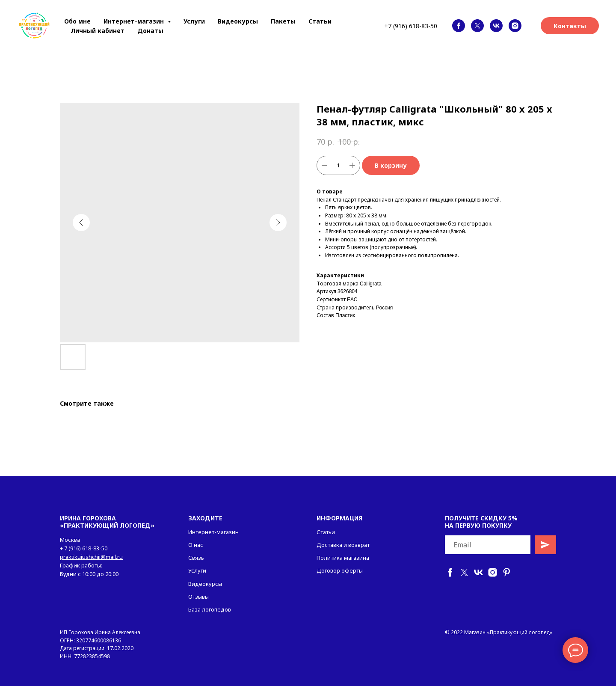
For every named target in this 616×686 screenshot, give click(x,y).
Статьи (320, 21)
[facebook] (459, 26)
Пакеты (283, 21)
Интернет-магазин (213, 532)
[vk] (496, 26)
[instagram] (515, 26)
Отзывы (198, 597)
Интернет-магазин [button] (135, 21)
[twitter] (477, 26)
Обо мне (77, 21)
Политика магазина (343, 558)
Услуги (194, 21)
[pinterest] (507, 572)
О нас (196, 545)
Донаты (150, 31)
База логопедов (210, 609)
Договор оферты (340, 570)
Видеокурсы (238, 21)
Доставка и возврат (343, 545)
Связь (196, 558)
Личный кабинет (98, 31)
